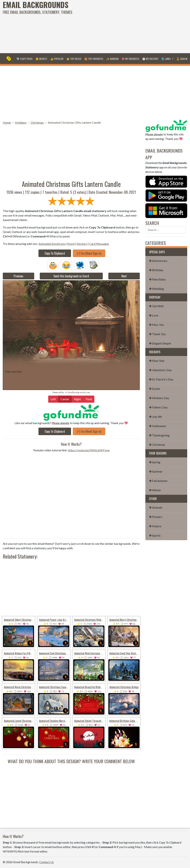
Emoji (71, 244)
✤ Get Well (156, 306)
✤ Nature (155, 526)
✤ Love (154, 315)
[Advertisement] (128, 26)
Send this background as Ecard (71, 276)
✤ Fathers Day (158, 407)
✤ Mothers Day (159, 398)
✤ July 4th (156, 417)
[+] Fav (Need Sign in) (89, 253)
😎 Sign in (182, 59)
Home (7, 122)
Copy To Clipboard (55, 253)
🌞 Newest (41, 59)
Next (124, 276)
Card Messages (99, 244)
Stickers (82, 244)
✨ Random (112, 59)
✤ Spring (155, 462)
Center (65, 399)
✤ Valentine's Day (160, 370)
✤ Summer (156, 471)
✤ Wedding (156, 289)
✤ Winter (155, 490)
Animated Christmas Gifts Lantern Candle (74, 122)
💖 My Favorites (130, 59)
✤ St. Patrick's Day (161, 379)
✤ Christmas (157, 445)
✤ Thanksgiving (159, 435)
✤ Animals (156, 507)
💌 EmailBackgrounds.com (77, 392)
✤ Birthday (156, 270)
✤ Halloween (157, 426)
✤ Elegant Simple (160, 343)
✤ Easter (155, 389)
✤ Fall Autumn (158, 481)
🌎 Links (166, 59)
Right (77, 399)
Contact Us (47, 862)
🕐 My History (150, 59)
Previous (18, 276)
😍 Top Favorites (94, 59)
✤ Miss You (156, 325)
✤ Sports (155, 535)
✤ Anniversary (158, 261)
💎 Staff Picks (24, 59)
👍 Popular (57, 59)
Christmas (37, 122)
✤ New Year (157, 361)
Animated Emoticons (52, 244)
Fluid (89, 399)
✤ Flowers (156, 517)
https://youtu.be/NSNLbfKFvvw (89, 450)
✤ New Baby (157, 279)
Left (53, 399)
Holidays (21, 122)
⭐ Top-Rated (74, 59)
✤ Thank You (157, 334)
